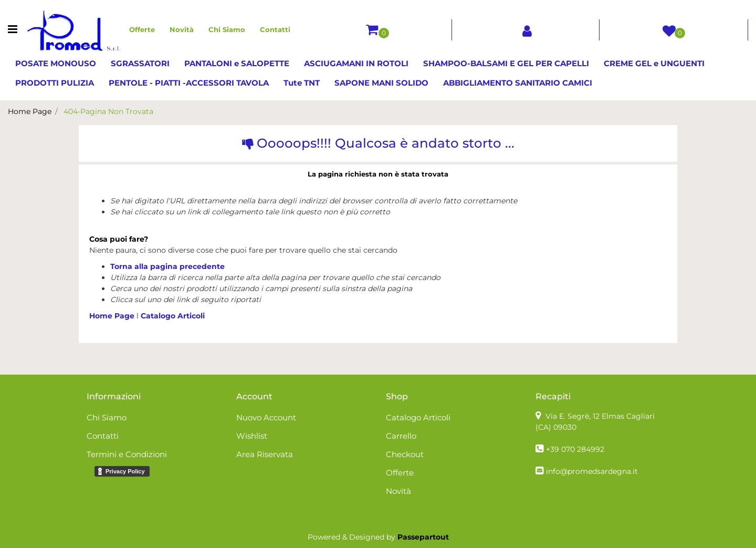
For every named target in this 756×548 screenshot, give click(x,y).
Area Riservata (265, 454)
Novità (182, 29)
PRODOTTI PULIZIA (55, 83)
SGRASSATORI (140, 63)
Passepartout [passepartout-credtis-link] (423, 537)
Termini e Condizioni (127, 454)
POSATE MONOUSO (56, 63)
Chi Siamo (227, 29)
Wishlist (252, 436)
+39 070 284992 (575, 449)
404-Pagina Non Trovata (108, 111)
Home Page (30, 111)
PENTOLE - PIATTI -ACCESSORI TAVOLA (189, 83)
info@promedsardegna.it (592, 471)
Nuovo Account (266, 417)
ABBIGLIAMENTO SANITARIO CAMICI (518, 83)
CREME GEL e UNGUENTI (654, 63)
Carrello (401, 436)
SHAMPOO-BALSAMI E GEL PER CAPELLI (506, 63)
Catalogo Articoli (173, 316)
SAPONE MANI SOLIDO (381, 83)
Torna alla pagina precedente (167, 266)
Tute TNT (302, 83)
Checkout (405, 454)
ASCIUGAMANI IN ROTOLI (356, 63)
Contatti (275, 29)
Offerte (142, 29)
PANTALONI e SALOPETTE (237, 63)
